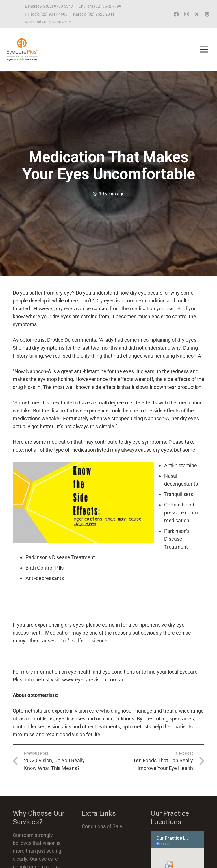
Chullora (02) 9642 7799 (100, 6)
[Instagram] (186, 14)
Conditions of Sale (102, 826)
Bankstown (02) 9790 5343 (49, 6)
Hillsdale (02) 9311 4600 (46, 14)
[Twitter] (197, 14)
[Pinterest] (207, 14)
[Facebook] (176, 14)
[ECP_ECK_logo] (22, 49)
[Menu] (204, 49)
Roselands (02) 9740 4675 (48, 22)
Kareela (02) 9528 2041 (94, 14)
